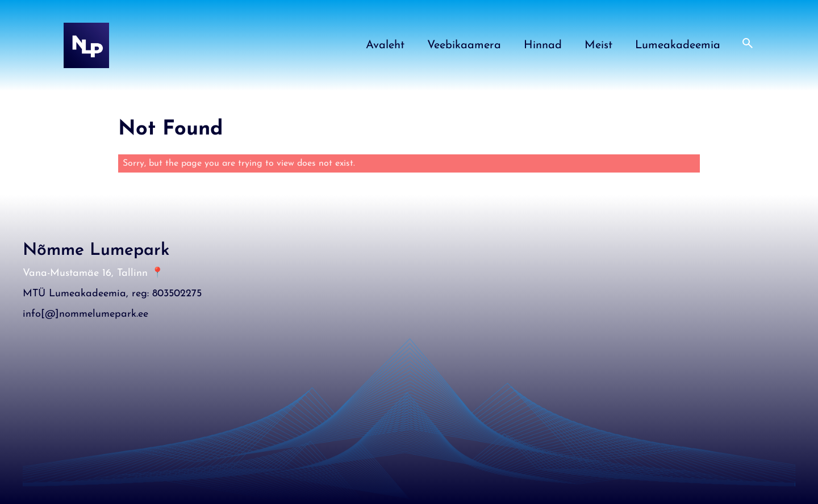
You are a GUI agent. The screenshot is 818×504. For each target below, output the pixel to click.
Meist (598, 45)
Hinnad (543, 45)
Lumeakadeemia (678, 45)
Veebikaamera (464, 45)
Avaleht (385, 45)
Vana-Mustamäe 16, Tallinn (85, 273)
